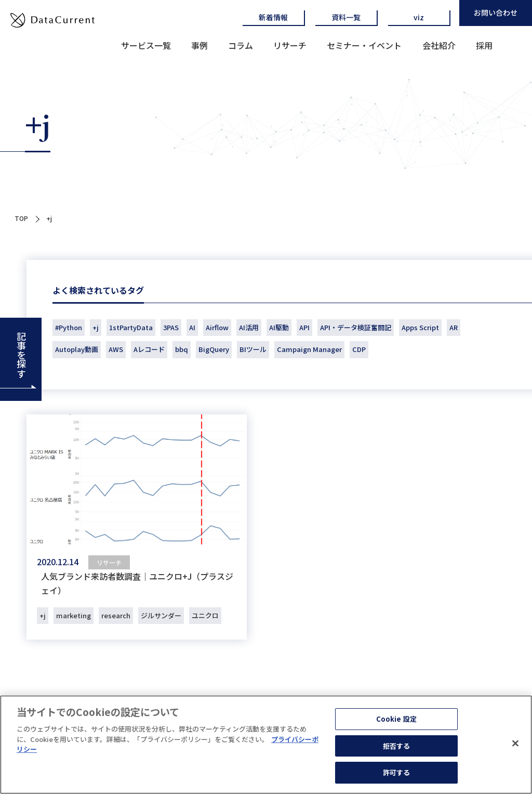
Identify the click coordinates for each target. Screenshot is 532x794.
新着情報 (273, 17)
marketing (74, 615)
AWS (116, 349)
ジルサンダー (161, 615)
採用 (484, 45)
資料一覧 (346, 17)
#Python (69, 327)
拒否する (397, 750)
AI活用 (249, 327)
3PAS (171, 327)
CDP (359, 349)
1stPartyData (131, 327)
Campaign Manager (309, 349)
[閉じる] (515, 748)
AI (192, 327)
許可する (397, 777)
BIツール (253, 349)
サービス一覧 (146, 45)
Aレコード (149, 349)
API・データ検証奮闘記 (356, 327)
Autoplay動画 (77, 349)
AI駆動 (279, 327)
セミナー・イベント (364, 45)
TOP (21, 218)
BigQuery (214, 349)
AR (454, 327)
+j (96, 327)
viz (419, 17)
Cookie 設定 (396, 723)
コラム (241, 45)
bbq (182, 349)
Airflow (217, 327)
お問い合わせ (496, 12)
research (116, 615)
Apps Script (420, 327)
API (304, 327)
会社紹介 (439, 45)
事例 (199, 45)
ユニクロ (205, 615)
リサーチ (290, 45)
